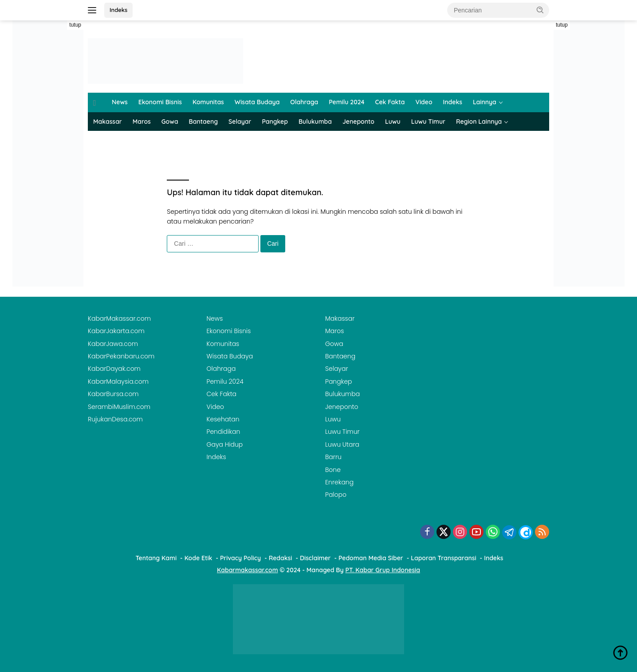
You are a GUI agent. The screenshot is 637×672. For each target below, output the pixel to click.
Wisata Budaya (257, 102)
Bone (333, 470)
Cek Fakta (390, 102)
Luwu (393, 122)
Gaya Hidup (225, 444)
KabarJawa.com (113, 344)
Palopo (336, 495)
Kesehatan (223, 419)
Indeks (118, 10)
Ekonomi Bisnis (160, 102)
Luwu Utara (342, 444)
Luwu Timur (428, 122)
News (120, 102)
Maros (142, 122)
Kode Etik (199, 558)
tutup (75, 25)
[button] (540, 10)
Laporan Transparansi (443, 558)
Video (424, 102)
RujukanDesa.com (115, 419)
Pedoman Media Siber (371, 558)
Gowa (170, 122)
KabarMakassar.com (119, 318)
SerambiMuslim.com (119, 407)
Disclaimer (315, 558)
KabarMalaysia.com (118, 381)
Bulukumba (315, 122)
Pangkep (275, 122)
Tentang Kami (156, 558)
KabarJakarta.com (116, 331)
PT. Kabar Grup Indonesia (383, 570)
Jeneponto (358, 122)
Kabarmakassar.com (248, 570)
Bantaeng (203, 122)
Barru (333, 457)
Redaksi (281, 558)
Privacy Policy (240, 558)
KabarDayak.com (114, 369)
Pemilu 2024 (346, 102)
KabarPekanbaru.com (121, 356)
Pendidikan (224, 432)
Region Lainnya (479, 122)
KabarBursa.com (113, 394)
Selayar (240, 122)
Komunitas (208, 102)
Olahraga (304, 102)
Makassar (108, 122)
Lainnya (485, 102)
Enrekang (339, 482)
